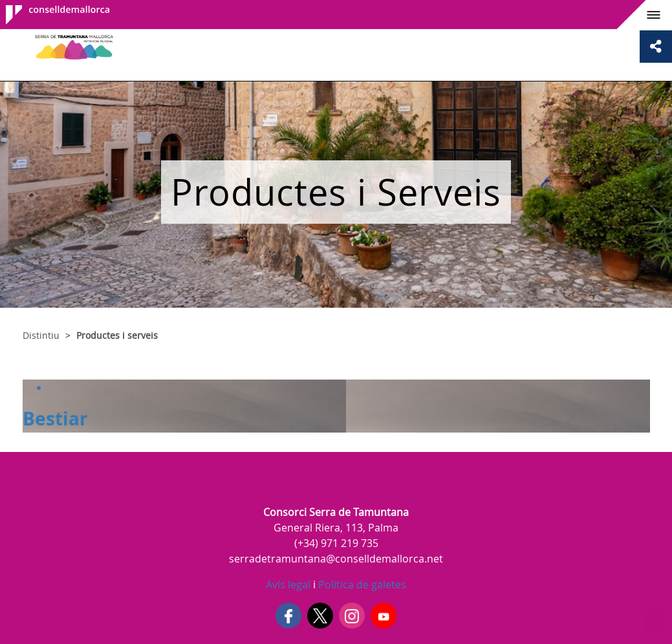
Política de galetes (361, 585)
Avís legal (288, 585)
